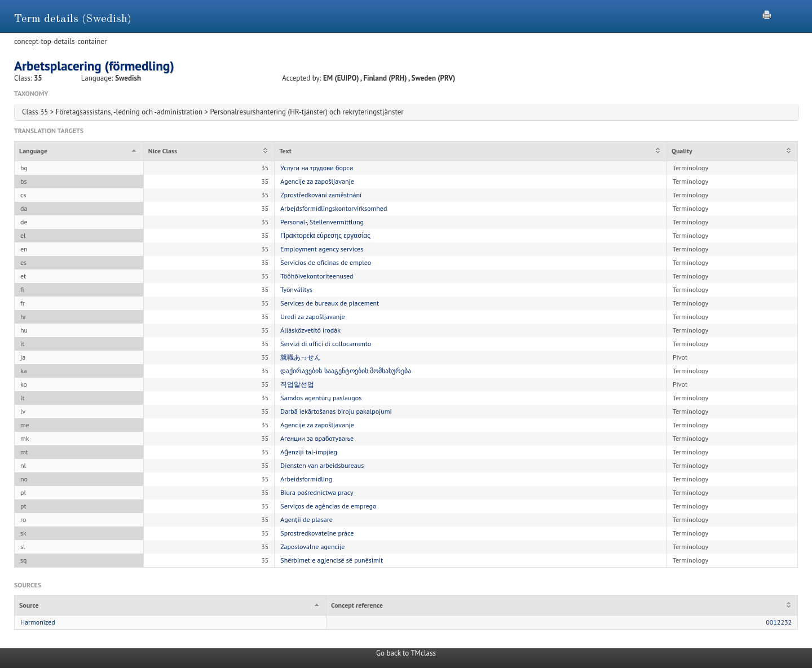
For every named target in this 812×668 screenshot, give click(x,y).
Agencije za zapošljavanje (317, 181)
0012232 (779, 622)
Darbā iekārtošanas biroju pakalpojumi (336, 411)
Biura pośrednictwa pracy (317, 492)
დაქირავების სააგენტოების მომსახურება (345, 371)
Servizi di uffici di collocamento (326, 344)
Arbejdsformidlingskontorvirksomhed (334, 208)
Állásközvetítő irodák (310, 330)
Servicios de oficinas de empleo (326, 262)
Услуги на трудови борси (317, 168)
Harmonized (38, 622)
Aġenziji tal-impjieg (309, 452)
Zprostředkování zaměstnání (321, 195)
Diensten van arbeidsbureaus (322, 465)
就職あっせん (301, 357)
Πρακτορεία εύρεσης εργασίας (325, 235)
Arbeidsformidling (306, 479)
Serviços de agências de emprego (328, 506)
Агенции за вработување (317, 438)
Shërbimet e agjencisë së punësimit (332, 560)
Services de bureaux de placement (330, 303)
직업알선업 (297, 384)
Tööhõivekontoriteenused (317, 276)
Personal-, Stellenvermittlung (322, 222)
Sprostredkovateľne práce (317, 533)
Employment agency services (322, 249)
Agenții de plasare (306, 519)
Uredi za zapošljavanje (312, 317)
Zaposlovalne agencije (312, 547)
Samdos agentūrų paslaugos (321, 398)
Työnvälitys (296, 289)
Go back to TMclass (406, 653)
